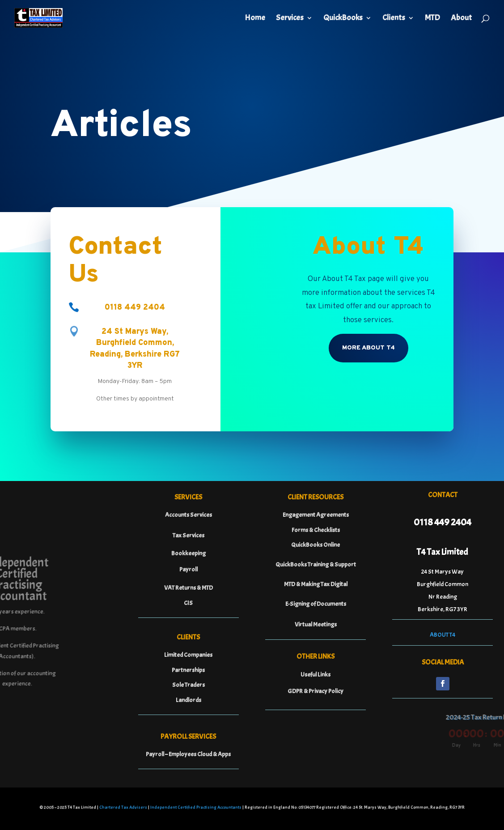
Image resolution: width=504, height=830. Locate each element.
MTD (432, 19)
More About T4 (368, 348)
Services (290, 19)
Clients (394, 19)
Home (255, 19)
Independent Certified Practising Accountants (196, 809)
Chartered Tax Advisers (123, 809)
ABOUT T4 (443, 635)
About (461, 19)
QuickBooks (343, 19)
